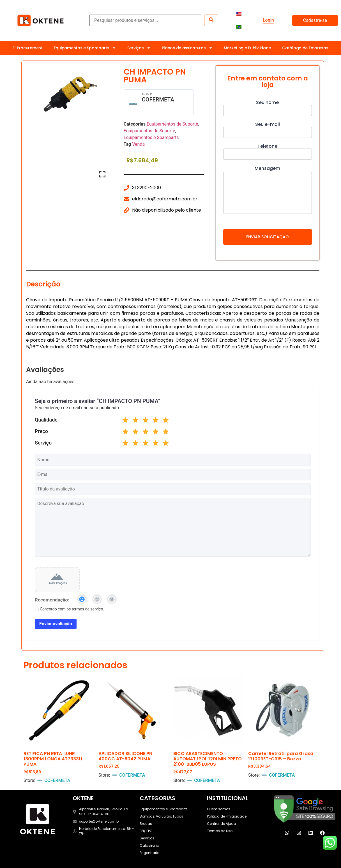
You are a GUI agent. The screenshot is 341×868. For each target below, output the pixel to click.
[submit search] (211, 20)
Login (268, 20)
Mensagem (268, 190)
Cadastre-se (315, 20)
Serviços (139, 48)
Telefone (268, 151)
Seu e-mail (268, 129)
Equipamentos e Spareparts (85, 48)
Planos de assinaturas (187, 48)
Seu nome (268, 107)
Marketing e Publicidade (247, 48)
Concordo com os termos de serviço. (69, 609)
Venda (138, 144)
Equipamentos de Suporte (172, 124)
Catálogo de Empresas (305, 48)
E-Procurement (27, 48)
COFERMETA (158, 99)
